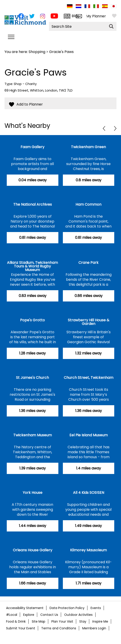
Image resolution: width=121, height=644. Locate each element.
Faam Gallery (32, 147)
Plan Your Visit (62, 621)
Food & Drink (16, 621)
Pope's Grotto (32, 320)
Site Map (39, 621)
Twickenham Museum (33, 435)
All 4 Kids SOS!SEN (89, 493)
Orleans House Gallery (33, 550)
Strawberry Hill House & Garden (89, 322)
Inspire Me (100, 621)
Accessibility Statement (25, 608)
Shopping (37, 52)
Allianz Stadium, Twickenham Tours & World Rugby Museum (32, 266)
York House (33, 493)
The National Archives (33, 204)
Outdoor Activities (78, 615)
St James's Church (32, 378)
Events (96, 608)
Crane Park (88, 263)
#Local (12, 615)
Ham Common (88, 204)
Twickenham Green (88, 147)
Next (115, 128)
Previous (104, 128)
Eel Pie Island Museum (89, 435)
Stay (83, 621)
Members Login (94, 628)
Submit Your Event (21, 628)
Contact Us (49, 615)
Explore (29, 615)
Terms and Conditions (59, 628)
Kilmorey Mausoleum (88, 550)
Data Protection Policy (67, 608)
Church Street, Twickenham (89, 378)
